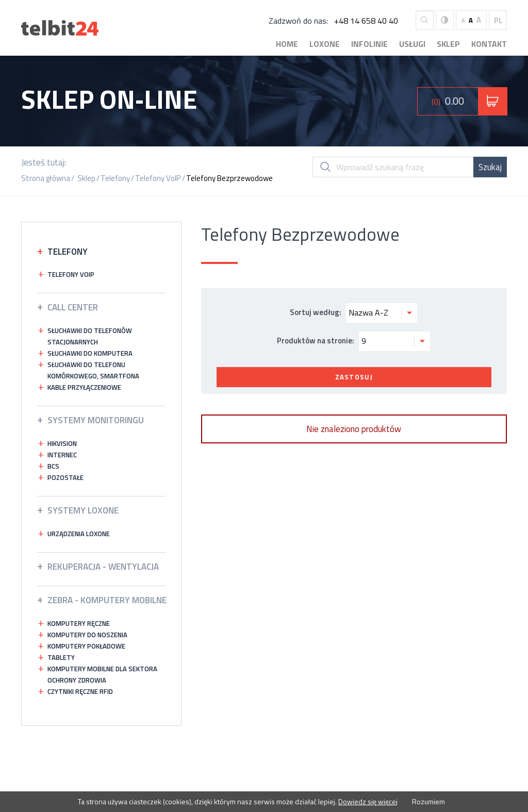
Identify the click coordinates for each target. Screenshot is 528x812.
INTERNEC (62, 455)
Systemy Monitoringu (96, 420)
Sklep (448, 44)
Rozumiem (428, 801)
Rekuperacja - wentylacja (103, 567)
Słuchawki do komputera (90, 353)
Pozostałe (65, 477)
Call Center (73, 307)
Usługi (412, 44)
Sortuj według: (354, 313)
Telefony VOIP (71, 274)
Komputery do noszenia (87, 635)
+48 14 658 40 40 (366, 21)
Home (287, 44)
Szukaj (490, 167)
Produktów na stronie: (354, 341)
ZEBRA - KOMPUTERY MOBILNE (107, 600)
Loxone (325, 44)
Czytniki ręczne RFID (80, 691)
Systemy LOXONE (83, 510)
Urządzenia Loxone (79, 534)
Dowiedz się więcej (368, 801)
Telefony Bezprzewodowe (229, 178)
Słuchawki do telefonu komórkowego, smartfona (93, 370)
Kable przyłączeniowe (84, 387)
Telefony (115, 178)
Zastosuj (354, 377)
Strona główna (46, 178)
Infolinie (369, 44)
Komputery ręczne (79, 623)
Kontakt (489, 44)
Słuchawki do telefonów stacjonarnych (90, 336)
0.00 (448, 101)
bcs (53, 466)
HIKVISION (62, 443)
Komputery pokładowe (86, 646)
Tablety (61, 657)
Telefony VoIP (158, 178)
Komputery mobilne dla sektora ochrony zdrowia (102, 674)
